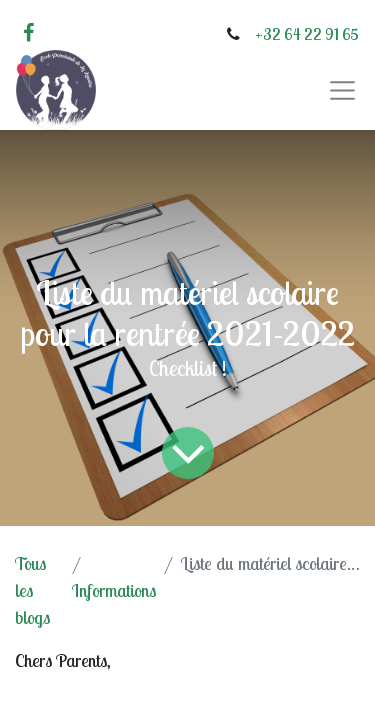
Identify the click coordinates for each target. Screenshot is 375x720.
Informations (114, 590)
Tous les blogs (32, 590)
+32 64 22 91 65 (307, 34)
